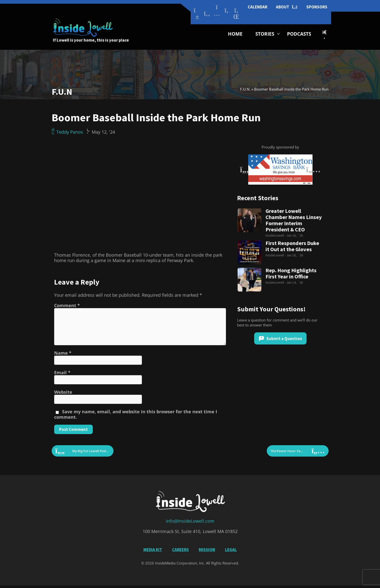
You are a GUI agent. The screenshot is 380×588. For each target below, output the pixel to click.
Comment (67, 305)
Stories (265, 34)
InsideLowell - (276, 235)
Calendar (257, 7)
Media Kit (153, 550)
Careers (180, 550)
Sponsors (317, 7)
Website (63, 392)
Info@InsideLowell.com (190, 521)
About (287, 7)
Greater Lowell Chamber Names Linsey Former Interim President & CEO (294, 220)
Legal (231, 550)
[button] (324, 35)
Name (63, 353)
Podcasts (299, 34)
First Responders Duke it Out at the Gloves (292, 246)
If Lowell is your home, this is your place (91, 40)
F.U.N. (245, 89)
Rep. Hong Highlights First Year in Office (291, 273)
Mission (207, 550)
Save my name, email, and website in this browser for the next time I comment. (136, 414)
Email (62, 372)
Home (235, 34)
